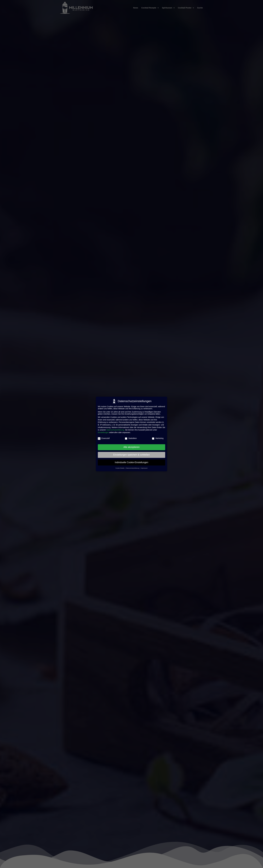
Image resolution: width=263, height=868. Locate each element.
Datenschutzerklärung (115, 430)
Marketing (158, 438)
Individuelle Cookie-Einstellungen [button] (131, 462)
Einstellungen (103, 432)
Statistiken (131, 438)
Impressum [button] (144, 468)
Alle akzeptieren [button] (132, 447)
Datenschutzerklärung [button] (133, 468)
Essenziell (104, 438)
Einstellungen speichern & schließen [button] (131, 455)
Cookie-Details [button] (120, 468)
